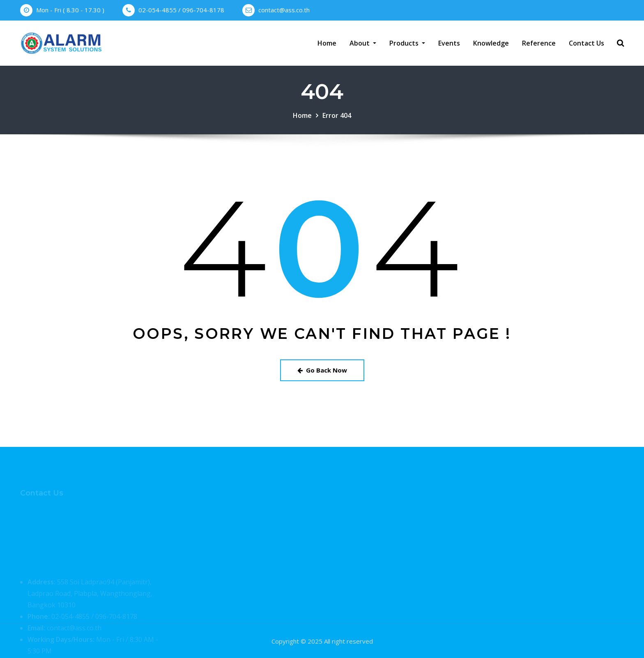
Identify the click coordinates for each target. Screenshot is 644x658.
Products (407, 43)
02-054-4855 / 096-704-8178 (181, 10)
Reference (539, 43)
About (363, 43)
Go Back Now (322, 370)
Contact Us (586, 43)
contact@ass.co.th (284, 10)
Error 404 (337, 115)
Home (327, 43)
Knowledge (491, 43)
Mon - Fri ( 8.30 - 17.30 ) (70, 10)
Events (449, 43)
